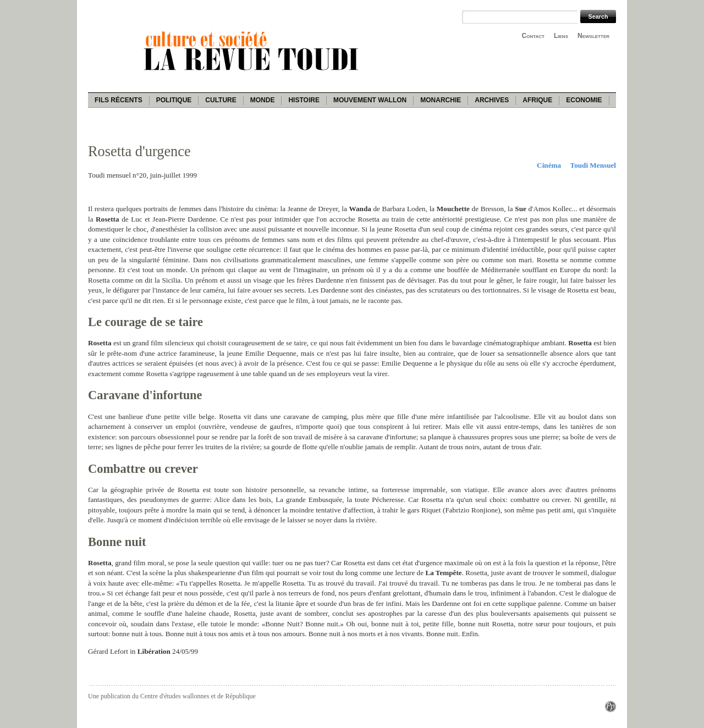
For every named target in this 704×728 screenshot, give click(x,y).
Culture (221, 100)
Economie (584, 100)
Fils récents (119, 100)
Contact (533, 36)
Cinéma (549, 165)
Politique (174, 100)
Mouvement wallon (370, 100)
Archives (492, 100)
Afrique (537, 100)
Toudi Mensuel (593, 165)
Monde (263, 100)
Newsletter (593, 36)
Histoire (304, 100)
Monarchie (441, 100)
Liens (561, 36)
